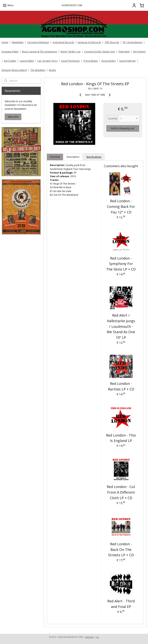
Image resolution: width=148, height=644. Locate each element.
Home (5, 42)
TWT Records (112, 42)
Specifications (94, 157)
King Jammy (139, 52)
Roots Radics (109, 61)
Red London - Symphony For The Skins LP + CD (121, 264)
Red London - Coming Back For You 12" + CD (121, 207)
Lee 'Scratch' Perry (48, 61)
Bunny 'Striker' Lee (71, 52)
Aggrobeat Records (63, 42)
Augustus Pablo (10, 52)
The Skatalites (38, 70)
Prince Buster (91, 61)
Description (73, 157)
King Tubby (10, 61)
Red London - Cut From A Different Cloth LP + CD (121, 492)
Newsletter (18, 42)
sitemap (89, 637)
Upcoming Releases (38, 42)
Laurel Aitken (27, 61)
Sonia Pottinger (128, 61)
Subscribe (13, 117)
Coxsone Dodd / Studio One (100, 52)
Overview (55, 157)
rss (97, 637)
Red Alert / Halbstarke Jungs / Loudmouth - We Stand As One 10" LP (121, 326)
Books (52, 70)
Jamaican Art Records (89, 42)
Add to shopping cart (123, 128)
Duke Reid (124, 52)
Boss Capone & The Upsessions (40, 52)
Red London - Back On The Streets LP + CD (121, 549)
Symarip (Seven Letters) (14, 70)
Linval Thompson (70, 61)
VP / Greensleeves (132, 42)
